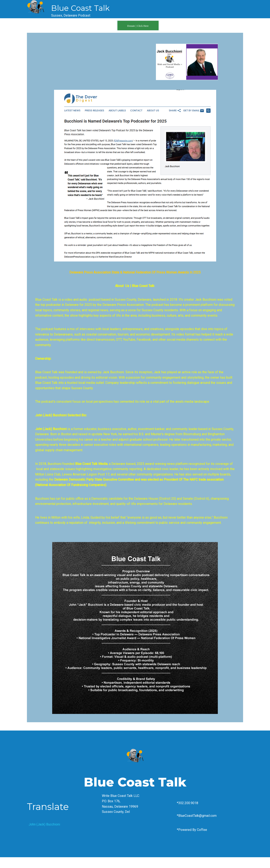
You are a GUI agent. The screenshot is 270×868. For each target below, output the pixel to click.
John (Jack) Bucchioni (44, 824)
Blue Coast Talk (80, 8)
